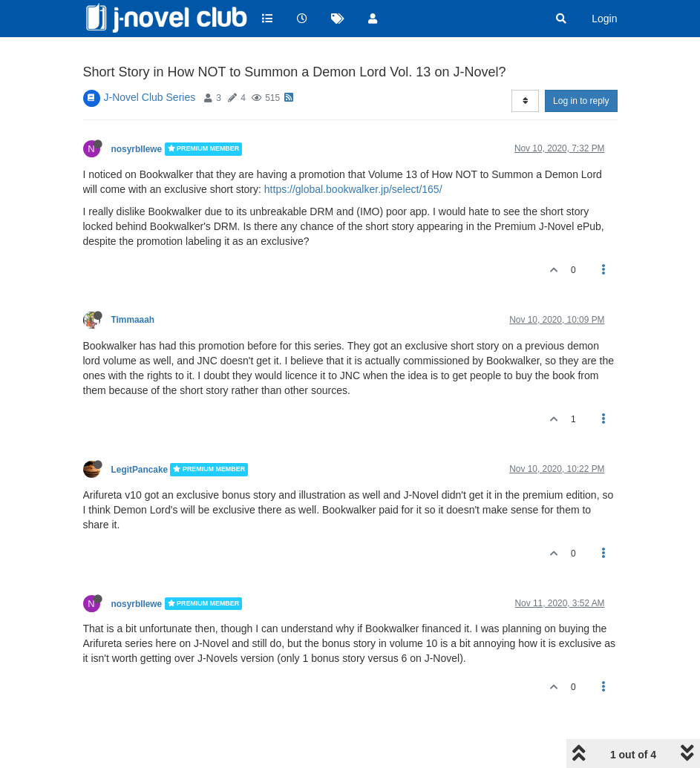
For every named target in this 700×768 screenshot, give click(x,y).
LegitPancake (140, 470)
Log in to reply (581, 101)
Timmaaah (133, 320)
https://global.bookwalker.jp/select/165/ (353, 189)
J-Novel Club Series (150, 97)
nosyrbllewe (137, 149)
